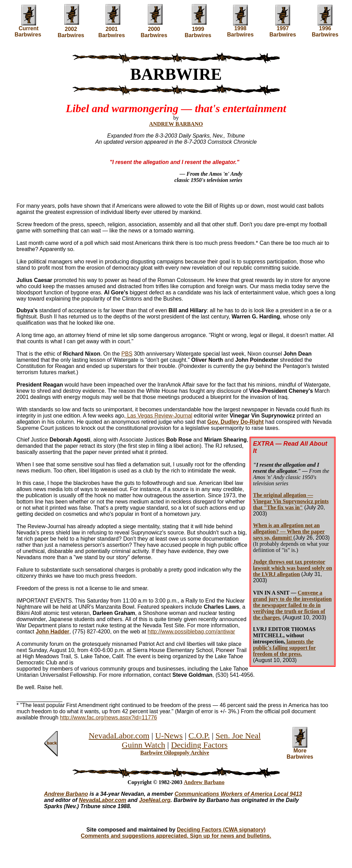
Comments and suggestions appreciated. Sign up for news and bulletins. (176, 836)
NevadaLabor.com (119, 736)
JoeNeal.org (155, 800)
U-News (169, 736)
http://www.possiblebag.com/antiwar (191, 632)
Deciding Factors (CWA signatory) (221, 830)
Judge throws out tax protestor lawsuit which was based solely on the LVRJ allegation (293, 568)
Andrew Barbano (204, 782)
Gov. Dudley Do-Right (235, 422)
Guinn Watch (143, 745)
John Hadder (53, 632)
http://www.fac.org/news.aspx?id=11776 (108, 718)
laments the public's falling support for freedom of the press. (284, 648)
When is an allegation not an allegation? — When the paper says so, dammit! (289, 531)
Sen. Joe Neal (238, 736)
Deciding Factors (199, 745)
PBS (127, 354)
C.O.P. (199, 736)
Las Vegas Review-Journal (159, 416)
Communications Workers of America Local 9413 (238, 794)
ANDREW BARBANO (176, 124)
